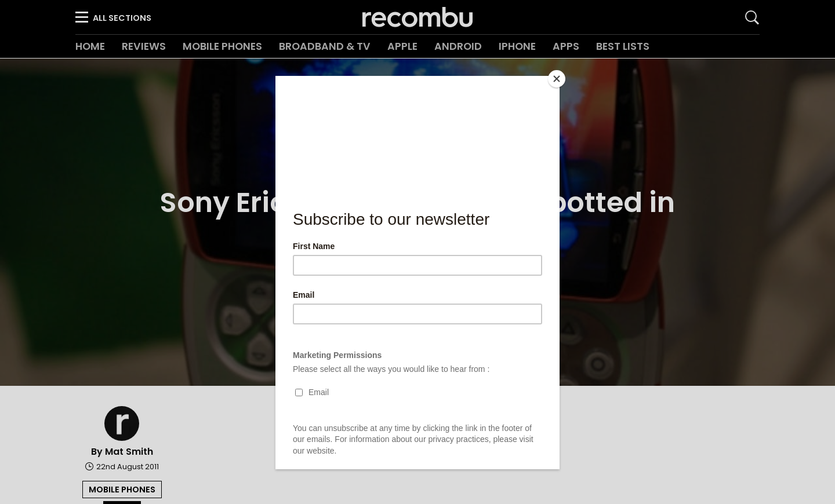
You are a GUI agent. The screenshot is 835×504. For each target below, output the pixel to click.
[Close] (557, 79)
